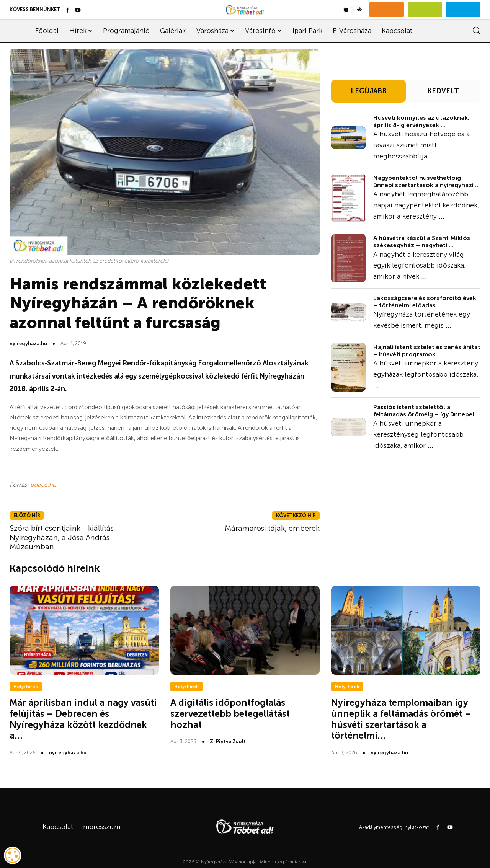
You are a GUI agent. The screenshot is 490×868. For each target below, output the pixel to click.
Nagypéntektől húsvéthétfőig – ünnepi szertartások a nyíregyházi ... (426, 181)
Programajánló (126, 31)
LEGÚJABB (369, 91)
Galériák (173, 31)
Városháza (212, 31)
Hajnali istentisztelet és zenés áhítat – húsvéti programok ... (427, 351)
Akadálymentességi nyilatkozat (394, 827)
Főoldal (47, 31)
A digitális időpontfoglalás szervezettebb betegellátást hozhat (230, 714)
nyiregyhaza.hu (28, 343)
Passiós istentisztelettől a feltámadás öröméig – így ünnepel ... (427, 411)
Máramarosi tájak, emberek (272, 528)
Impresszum (101, 827)
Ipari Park (307, 31)
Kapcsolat (397, 31)
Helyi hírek (26, 687)
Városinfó (260, 31)
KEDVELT (443, 91)
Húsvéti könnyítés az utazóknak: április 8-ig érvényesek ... (421, 121)
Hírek (78, 31)
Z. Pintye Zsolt (228, 742)
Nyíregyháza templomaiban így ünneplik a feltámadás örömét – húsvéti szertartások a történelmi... (401, 719)
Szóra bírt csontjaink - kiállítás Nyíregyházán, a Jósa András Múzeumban (62, 537)
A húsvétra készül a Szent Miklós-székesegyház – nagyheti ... (423, 241)
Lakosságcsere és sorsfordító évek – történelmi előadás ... (425, 302)
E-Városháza (352, 31)
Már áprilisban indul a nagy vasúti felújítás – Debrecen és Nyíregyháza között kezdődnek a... (83, 719)
